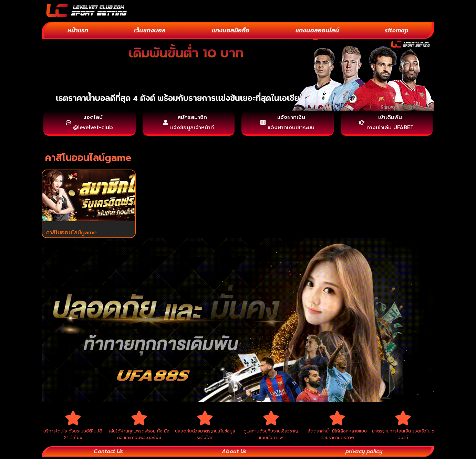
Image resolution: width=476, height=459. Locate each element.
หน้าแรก (78, 30)
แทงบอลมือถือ (231, 30)
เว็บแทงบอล (150, 30)
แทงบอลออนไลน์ (317, 30)
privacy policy (363, 453)
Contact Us (108, 453)
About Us (233, 453)
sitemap (397, 30)
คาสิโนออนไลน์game (71, 234)
